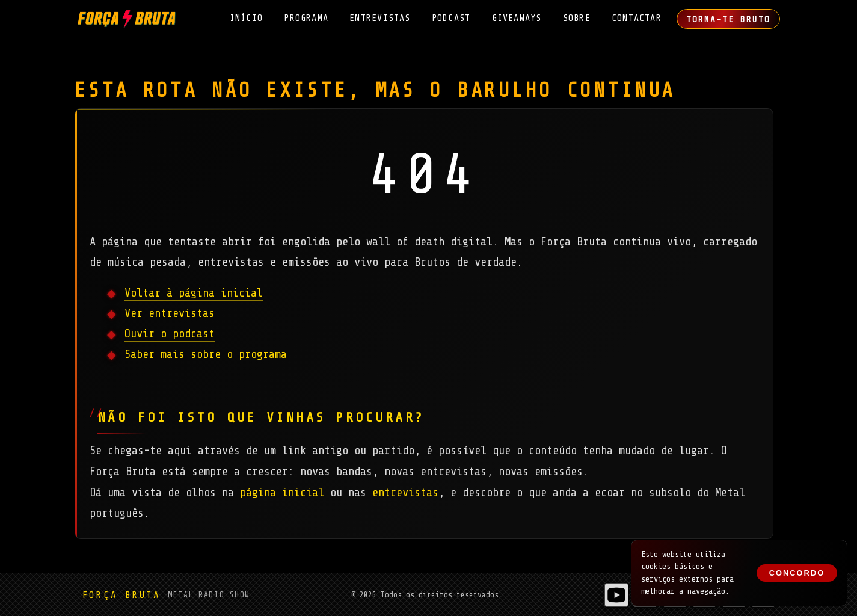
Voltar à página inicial (194, 293)
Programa (306, 18)
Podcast (451, 18)
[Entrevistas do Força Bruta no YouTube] (616, 595)
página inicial (282, 493)
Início (246, 18)
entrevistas (405, 493)
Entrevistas (380, 18)
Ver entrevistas (170, 313)
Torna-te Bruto (728, 19)
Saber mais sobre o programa (206, 354)
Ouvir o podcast (170, 334)
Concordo (797, 573)
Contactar (637, 18)
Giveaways (517, 18)
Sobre (577, 18)
